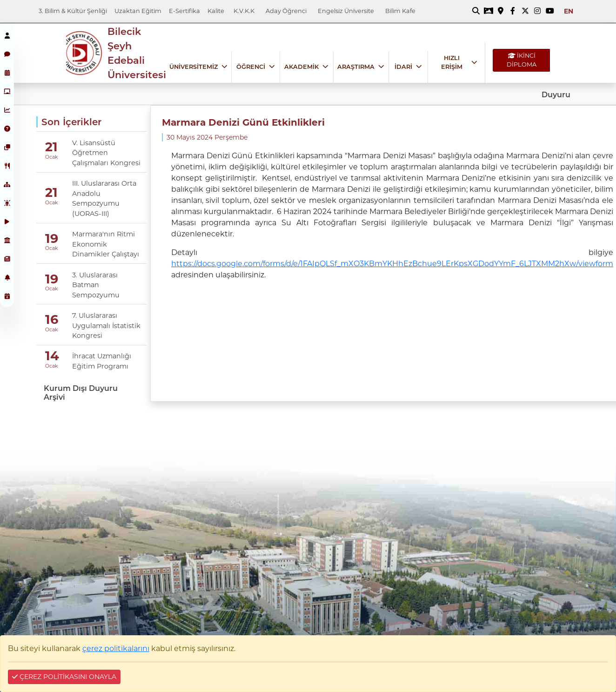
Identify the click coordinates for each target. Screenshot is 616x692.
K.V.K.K (244, 11)
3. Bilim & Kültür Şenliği (73, 11)
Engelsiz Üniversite (346, 11)
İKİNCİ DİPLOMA (522, 60)
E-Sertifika (184, 11)
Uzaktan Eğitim (138, 11)
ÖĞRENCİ (251, 67)
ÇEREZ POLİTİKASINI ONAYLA (64, 677)
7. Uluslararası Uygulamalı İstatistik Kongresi (106, 326)
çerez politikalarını (116, 648)
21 (51, 147)
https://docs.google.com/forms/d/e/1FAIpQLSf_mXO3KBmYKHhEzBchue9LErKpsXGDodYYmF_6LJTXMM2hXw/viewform (392, 264)
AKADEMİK (301, 67)
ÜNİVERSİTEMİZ (194, 67)
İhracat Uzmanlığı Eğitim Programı (102, 361)
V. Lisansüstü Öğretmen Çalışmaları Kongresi (106, 153)
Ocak (51, 157)
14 (52, 356)
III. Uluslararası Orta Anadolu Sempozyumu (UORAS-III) (104, 198)
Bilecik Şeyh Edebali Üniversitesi (137, 53)
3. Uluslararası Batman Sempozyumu (96, 285)
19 (52, 239)
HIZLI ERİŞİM (452, 62)
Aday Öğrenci (286, 11)
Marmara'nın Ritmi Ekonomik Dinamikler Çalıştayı (106, 244)
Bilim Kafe (400, 11)
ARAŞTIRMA (356, 67)
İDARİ (403, 67)
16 (52, 320)
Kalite (216, 11)
